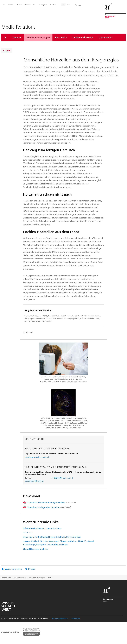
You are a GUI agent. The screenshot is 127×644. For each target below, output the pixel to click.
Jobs (4, 5)
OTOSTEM (28, 532)
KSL (34, 5)
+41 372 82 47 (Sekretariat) (62, 478)
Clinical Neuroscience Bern (35, 549)
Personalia (61, 37)
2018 (8, 50)
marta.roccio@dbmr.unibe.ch (37, 457)
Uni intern (53, 5)
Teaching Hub (43, 5)
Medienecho (105, 37)
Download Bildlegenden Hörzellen (49, 507)
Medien (20, 5)
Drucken (32, 569)
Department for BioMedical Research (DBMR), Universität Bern (52, 537)
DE (63, 5)
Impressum (76, 618)
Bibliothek (11, 5)
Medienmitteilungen (38, 37)
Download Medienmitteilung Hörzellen (52, 502)
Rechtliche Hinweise (60, 618)
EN (68, 5)
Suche (80, 5)
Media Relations (20, 578)
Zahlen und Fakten (83, 37)
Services (17, 37)
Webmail (28, 5)
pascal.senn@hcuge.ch (34, 481)
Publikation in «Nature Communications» (42, 528)
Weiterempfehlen (13, 569)
